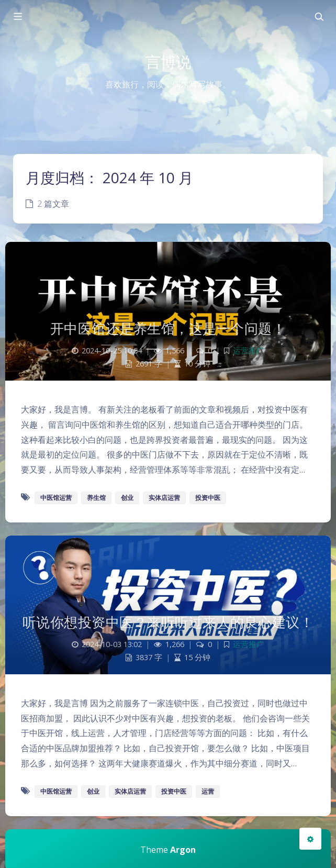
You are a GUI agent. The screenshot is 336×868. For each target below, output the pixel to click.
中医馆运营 (56, 498)
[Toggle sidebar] (17, 17)
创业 (127, 498)
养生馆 (96, 498)
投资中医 (208, 498)
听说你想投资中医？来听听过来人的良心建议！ (168, 622)
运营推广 (249, 350)
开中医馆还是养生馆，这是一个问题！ (168, 328)
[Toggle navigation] (319, 17)
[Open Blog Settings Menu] (310, 839)
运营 (208, 791)
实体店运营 (164, 498)
